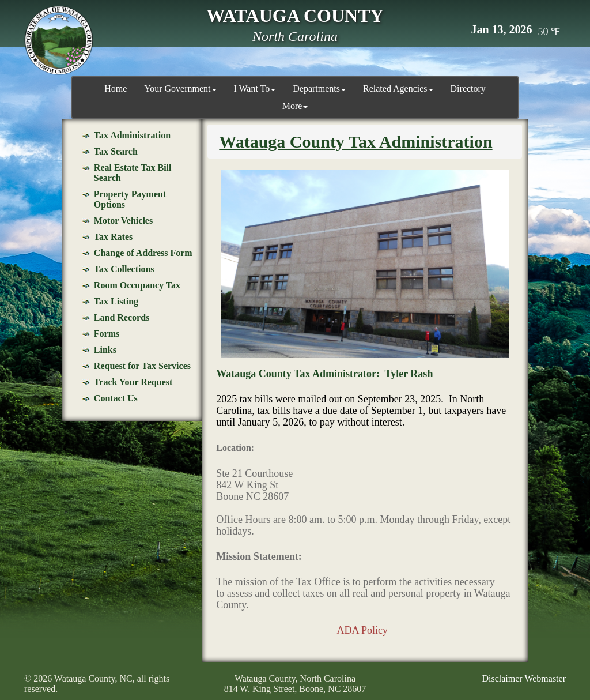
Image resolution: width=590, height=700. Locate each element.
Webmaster (545, 678)
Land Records (122, 317)
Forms (107, 334)
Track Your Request (133, 382)
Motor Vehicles (123, 221)
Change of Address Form (143, 253)
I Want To (255, 89)
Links (105, 350)
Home (116, 89)
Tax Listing (116, 301)
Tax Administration (132, 135)
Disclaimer (502, 678)
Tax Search (116, 151)
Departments (319, 89)
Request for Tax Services (142, 366)
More (295, 106)
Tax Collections (124, 269)
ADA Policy (362, 630)
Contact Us (116, 398)
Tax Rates (113, 237)
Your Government (180, 89)
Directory (468, 89)
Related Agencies (398, 89)
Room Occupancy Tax (137, 285)
